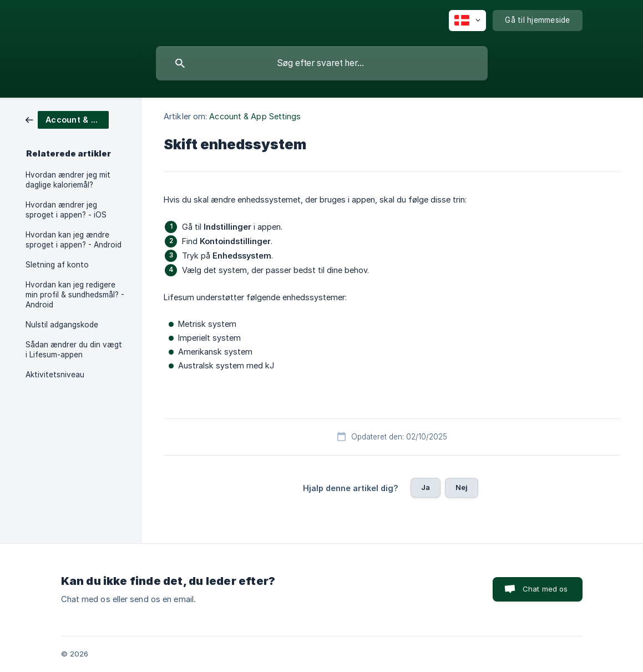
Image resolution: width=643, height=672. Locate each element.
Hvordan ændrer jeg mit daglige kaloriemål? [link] (68, 180)
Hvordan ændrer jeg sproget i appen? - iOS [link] (66, 210)
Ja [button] (426, 487)
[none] (467, 21)
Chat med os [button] (545, 589)
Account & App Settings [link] (255, 116)
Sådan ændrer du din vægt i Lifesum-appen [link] (74, 350)
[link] (67, 119)
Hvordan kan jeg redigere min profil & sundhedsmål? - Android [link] (75, 295)
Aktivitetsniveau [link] (55, 375)
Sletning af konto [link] (57, 265)
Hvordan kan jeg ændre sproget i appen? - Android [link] (74, 240)
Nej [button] (462, 487)
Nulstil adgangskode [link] (62, 325)
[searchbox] (322, 63)
